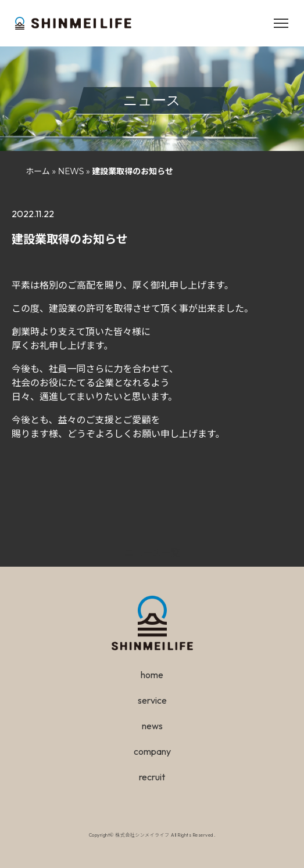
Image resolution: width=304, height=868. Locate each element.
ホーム (38, 171)
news (152, 726)
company (152, 751)
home (152, 675)
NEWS (71, 171)
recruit (152, 777)
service (152, 700)
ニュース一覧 (152, 552)
